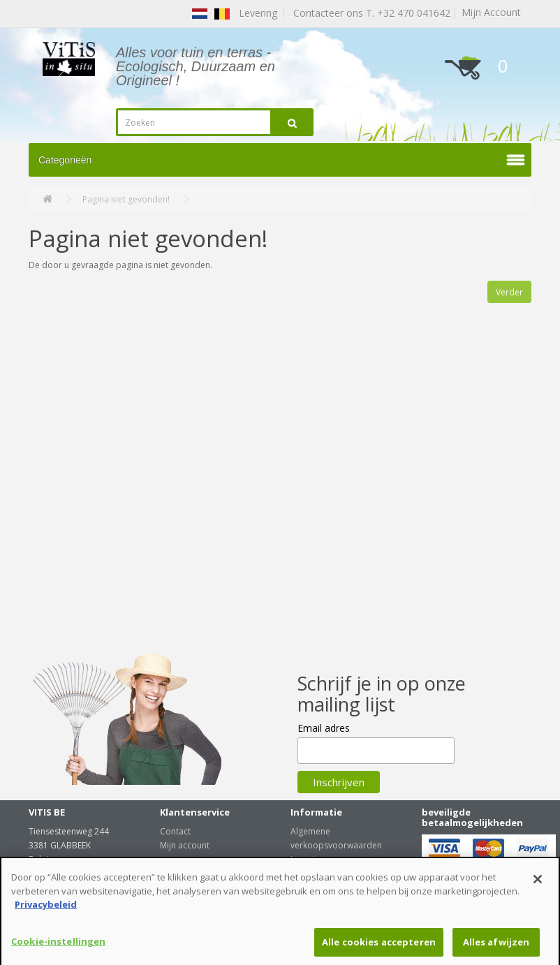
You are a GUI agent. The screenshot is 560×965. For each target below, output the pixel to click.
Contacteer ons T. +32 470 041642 (369, 13)
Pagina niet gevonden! (126, 199)
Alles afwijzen (496, 946)
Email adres (324, 728)
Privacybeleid (46, 908)
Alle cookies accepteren (379, 946)
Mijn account (185, 845)
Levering (307, 859)
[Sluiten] (538, 883)
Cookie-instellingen (58, 945)
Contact (175, 831)
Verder (509, 292)
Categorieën (65, 160)
